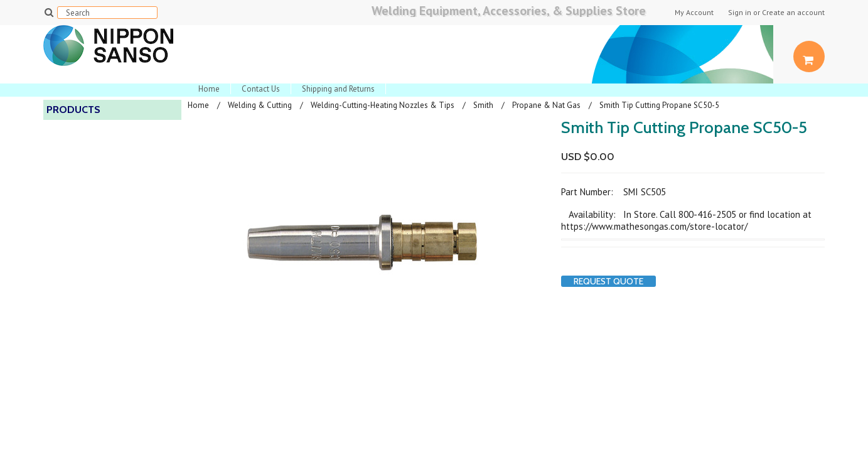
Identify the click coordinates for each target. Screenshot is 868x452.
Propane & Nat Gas (546, 105)
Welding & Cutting (260, 105)
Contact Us (261, 89)
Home (209, 89)
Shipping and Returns (338, 89)
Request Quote (608, 281)
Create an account (793, 13)
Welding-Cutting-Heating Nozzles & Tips (383, 105)
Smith (483, 105)
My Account (694, 13)
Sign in (740, 13)
